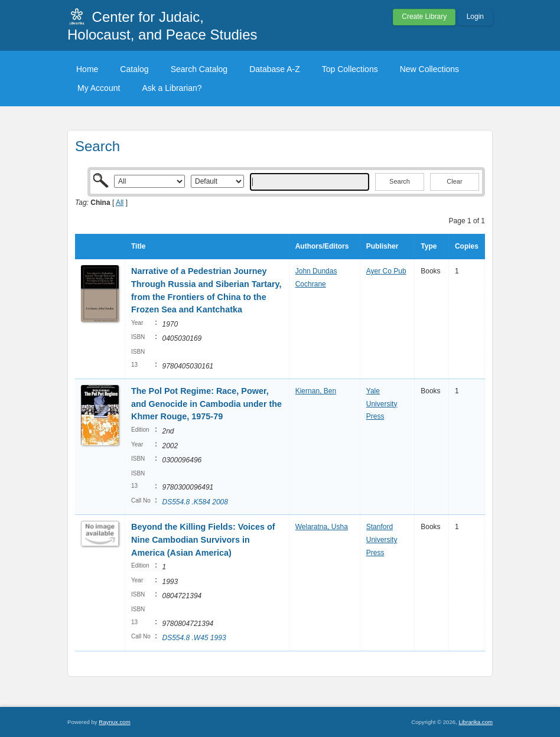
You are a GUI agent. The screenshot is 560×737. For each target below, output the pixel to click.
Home (87, 69)
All (120, 203)
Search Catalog (199, 69)
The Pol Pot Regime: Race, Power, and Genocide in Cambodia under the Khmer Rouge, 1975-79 (206, 404)
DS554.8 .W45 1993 (194, 638)
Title (138, 246)
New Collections (429, 69)
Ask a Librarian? (172, 88)
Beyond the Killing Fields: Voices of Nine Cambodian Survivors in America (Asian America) (203, 539)
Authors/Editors (322, 246)
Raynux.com (114, 722)
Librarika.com (476, 722)
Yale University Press (382, 404)
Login (475, 17)
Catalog (134, 69)
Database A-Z (275, 69)
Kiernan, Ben (316, 391)
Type (429, 246)
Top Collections (350, 69)
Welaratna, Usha (322, 527)
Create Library (424, 17)
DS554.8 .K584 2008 (195, 502)
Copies (467, 246)
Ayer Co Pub (386, 271)
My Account (99, 88)
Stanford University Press (382, 539)
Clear (454, 181)
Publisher (382, 246)
